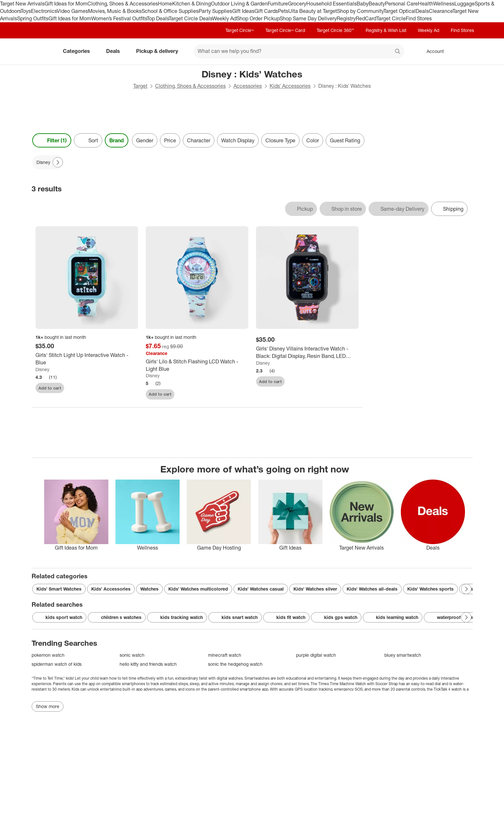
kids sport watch (59, 617)
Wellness (444, 4)
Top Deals (158, 18)
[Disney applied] (48, 162)
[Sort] (88, 140)
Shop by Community (360, 11)
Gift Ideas (243, 11)
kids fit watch (286, 617)
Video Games (72, 11)
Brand (117, 140)
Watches (149, 589)
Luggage (464, 4)
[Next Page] (58, 162)
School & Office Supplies (170, 11)
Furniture (278, 4)
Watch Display (238, 140)
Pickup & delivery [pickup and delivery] (160, 51)
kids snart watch (235, 617)
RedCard (366, 18)
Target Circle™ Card (285, 30)
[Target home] (41, 51)
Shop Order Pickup (258, 18)
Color (313, 140)
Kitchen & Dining (192, 4)
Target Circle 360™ (335, 30)
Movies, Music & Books (115, 11)
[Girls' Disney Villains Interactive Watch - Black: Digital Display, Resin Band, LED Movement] (307, 352)
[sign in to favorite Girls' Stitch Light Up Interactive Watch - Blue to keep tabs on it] (129, 387)
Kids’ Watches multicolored (198, 589)
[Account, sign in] (432, 51)
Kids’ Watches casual (261, 589)
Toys (26, 11)
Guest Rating (345, 140)
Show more (48, 706)
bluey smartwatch (403, 655)
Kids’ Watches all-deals (372, 589)
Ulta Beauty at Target (313, 11)
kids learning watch (393, 617)
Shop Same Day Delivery (308, 18)
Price (170, 140)
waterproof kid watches (458, 617)
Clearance (441, 11)
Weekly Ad (224, 18)
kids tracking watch (177, 617)
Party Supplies (215, 11)
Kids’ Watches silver (315, 589)
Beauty (377, 4)
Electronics (44, 11)
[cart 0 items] (464, 51)
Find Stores (419, 18)
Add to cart (50, 388)
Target (140, 86)
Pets (283, 11)
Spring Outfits (33, 18)
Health (426, 4)
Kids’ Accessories (290, 86)
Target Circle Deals (190, 18)
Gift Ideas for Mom (66, 4)
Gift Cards (266, 11)
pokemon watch (48, 655)
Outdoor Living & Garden (239, 4)
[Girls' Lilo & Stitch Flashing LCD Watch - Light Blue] (197, 365)
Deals (422, 11)
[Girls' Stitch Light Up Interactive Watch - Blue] (87, 359)
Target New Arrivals (22, 4)
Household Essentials (331, 4)
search (398, 52)
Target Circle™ (240, 30)
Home (165, 4)
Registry (346, 18)
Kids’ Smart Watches (59, 589)
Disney (42, 369)
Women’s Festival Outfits (119, 18)
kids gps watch (336, 617)
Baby (363, 4)
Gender (145, 140)
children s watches (117, 617)
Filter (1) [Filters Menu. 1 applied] (52, 140)
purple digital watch (316, 655)
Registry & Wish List (386, 30)
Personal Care (401, 4)
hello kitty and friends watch (148, 664)
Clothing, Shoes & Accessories (123, 4)
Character (199, 140)
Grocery (297, 4)
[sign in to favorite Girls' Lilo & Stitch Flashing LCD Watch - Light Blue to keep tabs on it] (239, 393)
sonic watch (132, 655)
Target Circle (391, 18)
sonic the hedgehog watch (235, 664)
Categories (79, 51)
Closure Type (280, 140)
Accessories (248, 86)
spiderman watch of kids (57, 664)
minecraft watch (225, 655)
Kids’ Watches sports (430, 589)
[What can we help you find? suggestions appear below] (299, 51)
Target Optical (400, 11)
